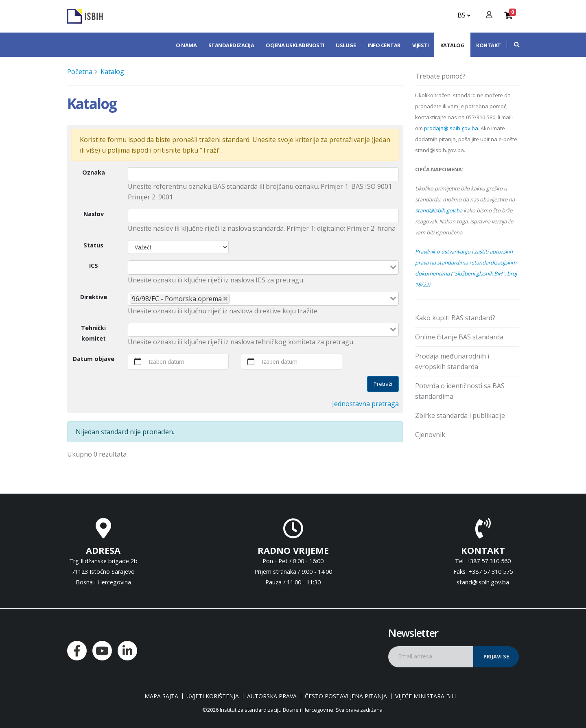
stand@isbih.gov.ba (439, 210)
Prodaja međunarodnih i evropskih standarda (452, 361)
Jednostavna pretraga (365, 404)
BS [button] (464, 15)
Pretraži (383, 384)
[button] (513, 45)
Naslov (94, 214)
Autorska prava (272, 696)
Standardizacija (231, 45)
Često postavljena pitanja (346, 696)
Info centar (384, 45)
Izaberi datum (167, 362)
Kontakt (489, 45)
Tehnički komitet (93, 333)
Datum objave (94, 359)
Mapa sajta (161, 696)
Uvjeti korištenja (213, 696)
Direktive (94, 297)
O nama (186, 45)
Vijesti (421, 45)
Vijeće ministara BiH (425, 696)
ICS (94, 266)
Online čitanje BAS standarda (459, 337)
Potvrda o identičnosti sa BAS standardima (460, 391)
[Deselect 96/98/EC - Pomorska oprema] (225, 299)
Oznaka (94, 172)
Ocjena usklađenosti (295, 45)
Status (93, 245)
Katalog (453, 45)
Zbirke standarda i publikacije (460, 415)
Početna (80, 72)
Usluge (346, 45)
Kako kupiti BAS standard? (455, 318)
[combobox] (263, 267)
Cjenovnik (430, 435)
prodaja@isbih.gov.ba (451, 128)
